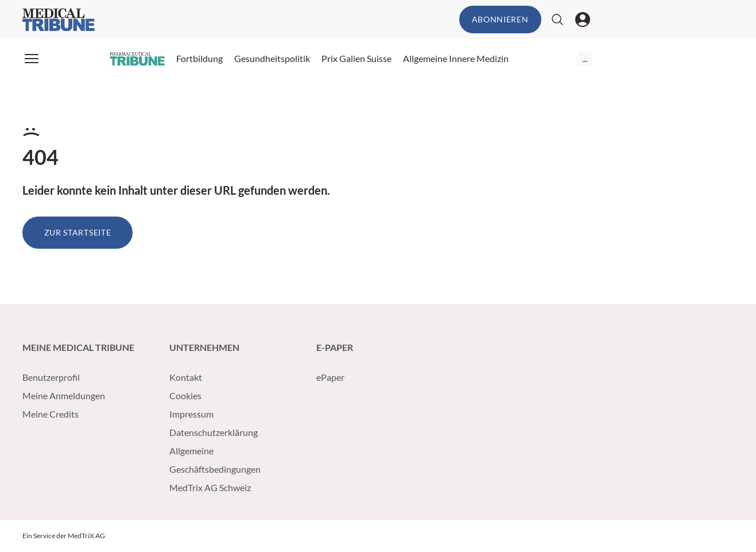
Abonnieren (500, 19)
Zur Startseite (78, 232)
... (585, 58)
